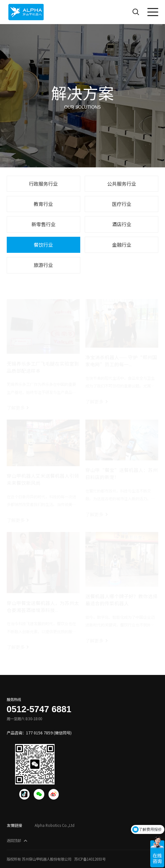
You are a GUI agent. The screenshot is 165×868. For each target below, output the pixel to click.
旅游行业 (43, 265)
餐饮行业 (43, 245)
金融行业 (122, 245)
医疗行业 (122, 204)
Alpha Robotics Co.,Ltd (55, 825)
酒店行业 (122, 224)
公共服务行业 (122, 184)
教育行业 (43, 204)
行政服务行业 (43, 184)
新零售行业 (43, 224)
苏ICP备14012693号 (90, 859)
